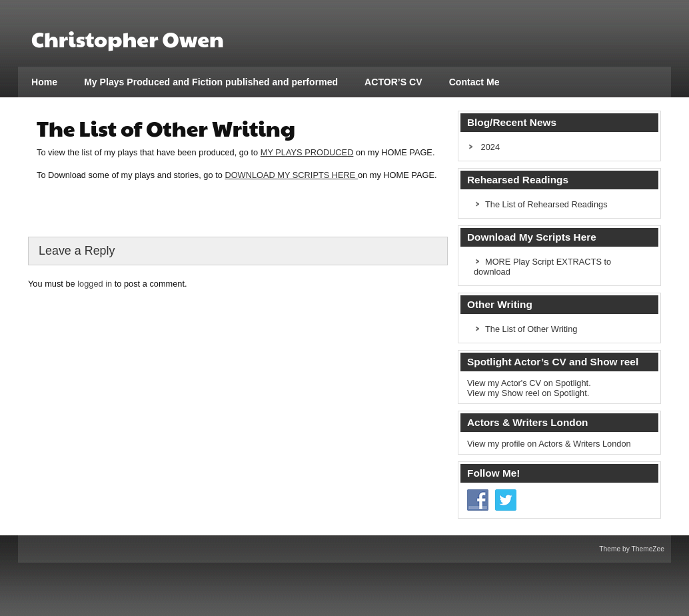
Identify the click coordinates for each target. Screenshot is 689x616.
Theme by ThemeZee (632, 549)
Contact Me (474, 82)
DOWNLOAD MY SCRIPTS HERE (291, 175)
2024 (490, 147)
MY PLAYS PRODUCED (307, 152)
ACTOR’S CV (393, 82)
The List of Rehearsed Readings (546, 204)
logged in (95, 284)
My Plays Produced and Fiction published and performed (211, 82)
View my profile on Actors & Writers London (549, 444)
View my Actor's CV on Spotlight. (529, 383)
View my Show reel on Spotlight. (528, 393)
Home (44, 82)
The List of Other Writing (531, 329)
